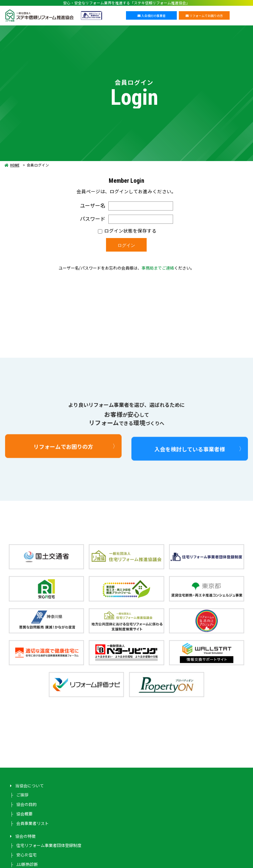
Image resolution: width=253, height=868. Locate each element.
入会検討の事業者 (152, 16)
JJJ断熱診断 (27, 864)
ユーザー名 (93, 205)
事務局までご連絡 (158, 268)
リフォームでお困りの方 (204, 16)
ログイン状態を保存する (127, 231)
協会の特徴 (25, 836)
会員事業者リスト (33, 823)
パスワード (93, 218)
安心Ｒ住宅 (26, 855)
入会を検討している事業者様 (190, 462)
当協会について (29, 785)
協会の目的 (26, 804)
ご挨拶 (22, 795)
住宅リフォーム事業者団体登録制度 (49, 845)
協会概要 (24, 814)
